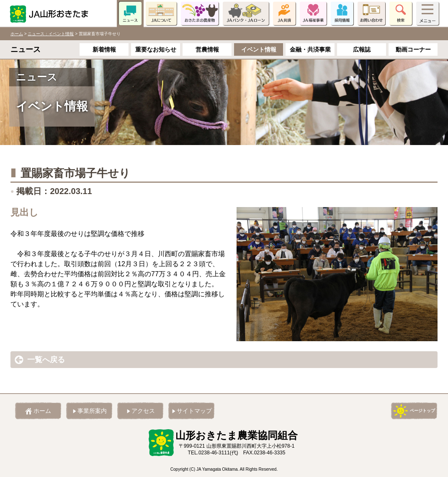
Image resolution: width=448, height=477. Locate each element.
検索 (401, 13)
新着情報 (104, 49)
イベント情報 (259, 49)
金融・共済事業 (310, 49)
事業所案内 (92, 411)
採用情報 (342, 13)
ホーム (17, 34)
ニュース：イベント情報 (51, 34)
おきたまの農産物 (200, 13)
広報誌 (362, 49)
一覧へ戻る (46, 360)
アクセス (143, 411)
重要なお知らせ (156, 49)
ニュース (130, 13)
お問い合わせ (371, 13)
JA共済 (284, 13)
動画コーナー (413, 49)
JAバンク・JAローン (246, 13)
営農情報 (207, 49)
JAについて (161, 13)
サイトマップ (194, 411)
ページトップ (422, 411)
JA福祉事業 (313, 13)
